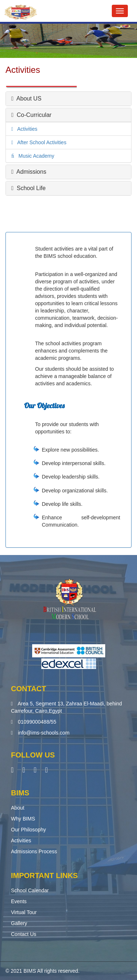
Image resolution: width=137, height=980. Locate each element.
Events (19, 901)
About (18, 808)
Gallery (19, 923)
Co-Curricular (31, 115)
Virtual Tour (24, 912)
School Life (28, 188)
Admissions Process (34, 851)
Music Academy (34, 156)
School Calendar (30, 890)
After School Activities (40, 142)
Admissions (29, 172)
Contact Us (24, 934)
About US (26, 99)
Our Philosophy (28, 830)
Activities (25, 129)
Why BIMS (23, 819)
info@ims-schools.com (44, 733)
